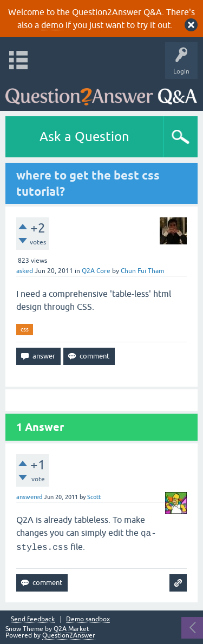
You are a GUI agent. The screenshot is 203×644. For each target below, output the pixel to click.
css (25, 329)
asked (25, 271)
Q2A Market (71, 629)
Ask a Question (84, 137)
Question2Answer (69, 635)
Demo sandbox (88, 619)
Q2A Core (96, 271)
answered (29, 497)
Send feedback (33, 619)
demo (52, 25)
